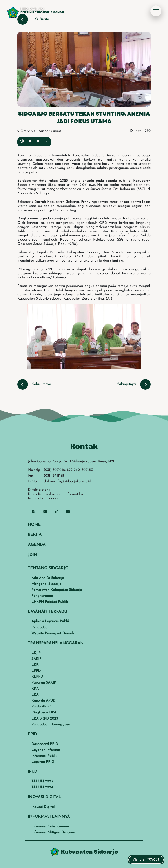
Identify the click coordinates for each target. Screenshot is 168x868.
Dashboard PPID (45, 744)
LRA (35, 695)
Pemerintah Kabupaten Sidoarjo (57, 590)
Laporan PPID (43, 762)
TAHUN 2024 (42, 787)
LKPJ (36, 665)
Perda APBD (41, 707)
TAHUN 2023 (42, 781)
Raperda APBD (43, 701)
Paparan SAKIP (44, 683)
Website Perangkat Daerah (53, 633)
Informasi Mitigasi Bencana (53, 832)
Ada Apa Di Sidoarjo (48, 578)
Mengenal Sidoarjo (46, 584)
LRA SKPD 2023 (45, 719)
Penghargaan (42, 596)
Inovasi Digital (43, 807)
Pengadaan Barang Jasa (51, 725)
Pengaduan (40, 627)
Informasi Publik (44, 756)
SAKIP (37, 659)
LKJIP (36, 653)
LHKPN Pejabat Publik (50, 602)
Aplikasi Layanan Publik (50, 621)
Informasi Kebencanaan (50, 826)
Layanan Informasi (46, 750)
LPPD (36, 671)
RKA (35, 689)
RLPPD (37, 677)
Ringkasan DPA (44, 712)
